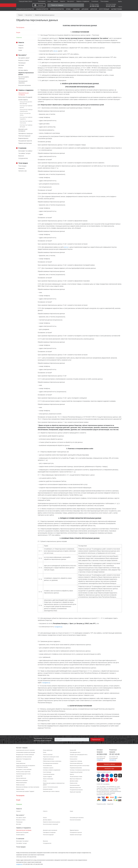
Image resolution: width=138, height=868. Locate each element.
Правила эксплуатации (76, 835)
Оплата (45, 818)
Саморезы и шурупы (48, 768)
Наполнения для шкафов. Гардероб (25, 791)
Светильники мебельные (76, 763)
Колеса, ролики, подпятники (23, 772)
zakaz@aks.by (113, 760)
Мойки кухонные (20, 785)
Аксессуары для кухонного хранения (25, 750)
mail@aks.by (58, 627)
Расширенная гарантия (76, 832)
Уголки (45, 781)
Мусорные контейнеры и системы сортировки (28, 787)
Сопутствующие (47, 772)
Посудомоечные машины (76, 790)
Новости (45, 811)
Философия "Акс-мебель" (22, 841)
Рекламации (19, 822)
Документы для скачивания (50, 830)
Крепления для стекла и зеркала (51, 791)
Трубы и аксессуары (48, 779)
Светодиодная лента (75, 752)
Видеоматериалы (74, 830)
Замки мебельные (21, 763)
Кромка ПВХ (19, 776)
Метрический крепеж (21, 783)
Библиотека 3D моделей (22, 832)
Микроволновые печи (75, 788)
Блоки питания (74, 757)
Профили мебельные (48, 759)
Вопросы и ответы (21, 820)
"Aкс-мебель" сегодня (21, 843)
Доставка (19, 824)
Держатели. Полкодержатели (24, 759)
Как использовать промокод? (51, 824)
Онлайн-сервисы (20, 835)
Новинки (18, 811)
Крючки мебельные (21, 778)
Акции (71, 811)
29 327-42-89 (114, 754)
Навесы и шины (20, 789)
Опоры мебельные (48, 750)
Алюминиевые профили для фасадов (26, 752)
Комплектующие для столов (23, 774)
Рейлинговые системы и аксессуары (52, 761)
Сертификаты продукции (49, 832)
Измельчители (74, 783)
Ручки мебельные (47, 766)
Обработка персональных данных (52, 822)
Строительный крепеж (49, 774)
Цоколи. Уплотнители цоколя (50, 787)
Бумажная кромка (48, 789)
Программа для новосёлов (77, 818)
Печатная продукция (48, 835)
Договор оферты (47, 820)
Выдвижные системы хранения (24, 757)
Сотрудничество (47, 843)
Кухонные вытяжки (75, 785)
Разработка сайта (101, 804)
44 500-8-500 (102, 754)
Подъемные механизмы (76, 768)
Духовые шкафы (74, 781)
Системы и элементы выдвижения (52, 770)
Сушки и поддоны (47, 777)
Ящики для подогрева (75, 792)
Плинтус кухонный (48, 755)
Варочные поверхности (76, 779)
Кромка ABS (73, 750)
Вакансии (45, 841)
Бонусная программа (75, 820)
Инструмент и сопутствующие (24, 769)
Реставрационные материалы (51, 763)
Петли (45, 752)
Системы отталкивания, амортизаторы (80, 770)
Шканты (72, 774)
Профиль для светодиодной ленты (79, 755)
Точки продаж (21, 847)
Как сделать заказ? (21, 818)
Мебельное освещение (22, 780)
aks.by (56, 51)
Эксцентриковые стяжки (76, 777)
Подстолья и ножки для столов (51, 757)
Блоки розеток (74, 759)
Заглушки (19, 761)
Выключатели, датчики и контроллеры (80, 766)
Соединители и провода (76, 761)
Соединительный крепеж (76, 772)
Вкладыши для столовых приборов (25, 755)
